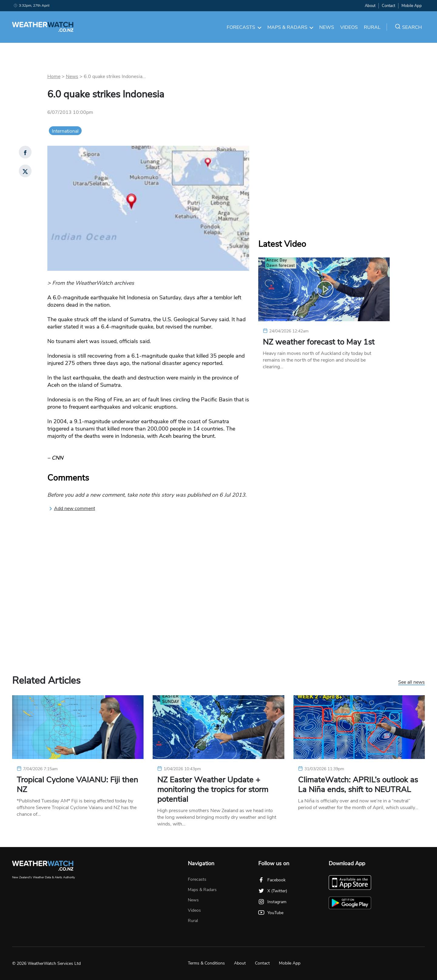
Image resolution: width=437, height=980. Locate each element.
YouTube (271, 913)
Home (54, 77)
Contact (388, 6)
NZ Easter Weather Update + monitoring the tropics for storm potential (213, 790)
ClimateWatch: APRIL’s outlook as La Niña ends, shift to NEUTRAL (358, 785)
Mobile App (412, 6)
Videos (349, 27)
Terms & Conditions (206, 963)
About (370, 6)
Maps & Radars (290, 27)
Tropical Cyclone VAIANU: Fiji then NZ (77, 785)
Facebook (272, 880)
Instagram (272, 902)
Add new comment (72, 509)
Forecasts (244, 27)
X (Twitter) (273, 891)
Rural (372, 27)
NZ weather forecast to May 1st (319, 342)
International (65, 131)
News (327, 27)
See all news (412, 682)
